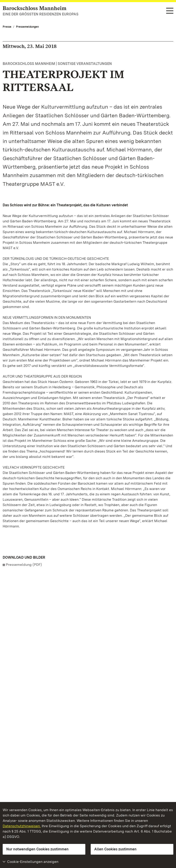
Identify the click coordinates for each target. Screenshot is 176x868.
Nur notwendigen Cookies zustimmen (37, 849)
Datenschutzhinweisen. (22, 826)
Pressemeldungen (27, 27)
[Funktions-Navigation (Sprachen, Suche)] (170, 11)
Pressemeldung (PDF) (24, 565)
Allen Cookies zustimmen (115, 849)
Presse (7, 27)
